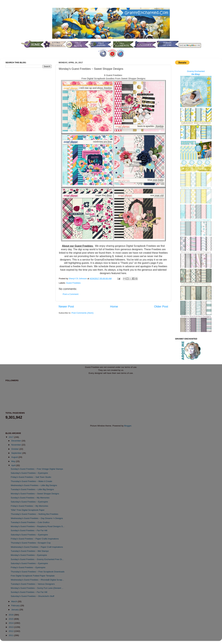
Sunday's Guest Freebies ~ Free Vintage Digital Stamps (37, 469)
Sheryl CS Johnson (78, 279)
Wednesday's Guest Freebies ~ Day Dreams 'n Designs (37, 518)
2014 (11, 623)
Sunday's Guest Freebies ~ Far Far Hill (29, 530)
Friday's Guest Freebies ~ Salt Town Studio (31, 477)
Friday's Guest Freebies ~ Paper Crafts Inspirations (35, 539)
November (16, 445)
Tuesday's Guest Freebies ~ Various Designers (33, 584)
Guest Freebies (73, 283)
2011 (11, 635)
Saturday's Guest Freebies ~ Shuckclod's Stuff (33, 596)
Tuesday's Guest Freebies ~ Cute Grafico (30, 522)
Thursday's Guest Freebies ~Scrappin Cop (31, 543)
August (15, 457)
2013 (11, 627)
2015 (11, 619)
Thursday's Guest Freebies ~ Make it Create (32, 481)
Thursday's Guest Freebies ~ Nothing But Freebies (35, 514)
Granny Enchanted (196, 71)
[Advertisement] (18, 122)
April (14, 465)
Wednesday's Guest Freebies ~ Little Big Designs (34, 485)
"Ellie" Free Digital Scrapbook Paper (28, 510)
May (14, 461)
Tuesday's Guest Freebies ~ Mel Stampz (30, 551)
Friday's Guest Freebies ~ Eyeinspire (28, 567)
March (14, 601)
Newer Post (66, 306)
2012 (11, 631)
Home (114, 306)
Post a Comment (71, 294)
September (17, 453)
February (16, 606)
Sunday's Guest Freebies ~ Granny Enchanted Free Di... (37, 559)
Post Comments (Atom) (83, 313)
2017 (11, 437)
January (15, 610)
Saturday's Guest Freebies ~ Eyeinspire (29, 473)
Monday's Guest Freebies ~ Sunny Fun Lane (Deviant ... (37, 588)
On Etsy (196, 74)
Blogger (128, 426)
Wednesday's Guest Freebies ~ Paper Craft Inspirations (37, 547)
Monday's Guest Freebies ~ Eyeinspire (29, 555)
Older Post (161, 306)
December (16, 441)
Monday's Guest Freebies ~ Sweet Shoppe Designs (35, 494)
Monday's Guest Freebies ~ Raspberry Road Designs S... (38, 526)
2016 (11, 615)
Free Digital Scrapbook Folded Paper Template (33, 576)
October (15, 449)
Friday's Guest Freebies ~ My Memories (29, 506)
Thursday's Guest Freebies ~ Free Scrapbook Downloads (38, 572)
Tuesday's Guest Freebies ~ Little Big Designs (32, 489)
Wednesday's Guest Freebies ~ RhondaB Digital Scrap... (37, 580)
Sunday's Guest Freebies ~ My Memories (30, 498)
